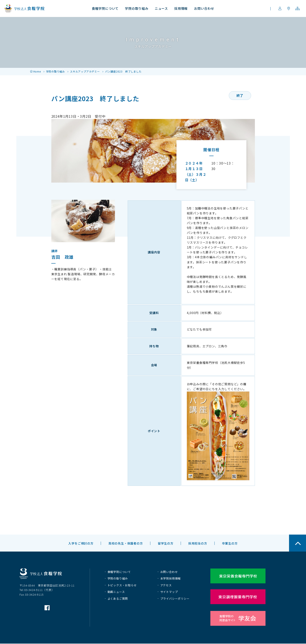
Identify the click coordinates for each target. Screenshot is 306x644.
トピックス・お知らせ (122, 585)
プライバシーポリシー (175, 599)
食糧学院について (119, 572)
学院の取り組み (56, 71)
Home (37, 71)
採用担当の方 (198, 543)
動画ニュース (116, 592)
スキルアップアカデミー (85, 71)
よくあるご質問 (118, 599)
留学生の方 (166, 543)
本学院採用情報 (171, 578)
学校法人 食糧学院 (24, 8)
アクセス (166, 585)
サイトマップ (169, 592)
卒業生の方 (230, 543)
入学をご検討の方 (81, 543)
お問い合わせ (169, 572)
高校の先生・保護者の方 (126, 543)
